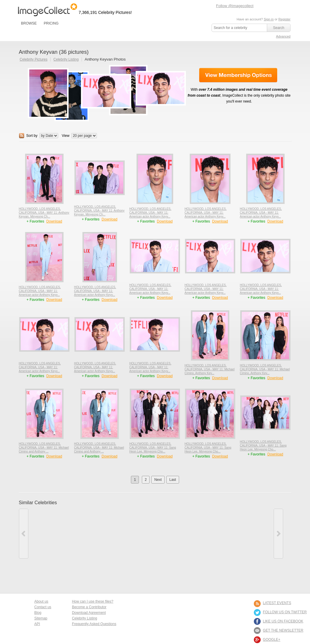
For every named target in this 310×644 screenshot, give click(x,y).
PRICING (51, 23)
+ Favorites (36, 221)
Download (54, 221)
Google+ (272, 640)
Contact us (43, 607)
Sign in (269, 19)
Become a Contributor (89, 607)
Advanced (283, 36)
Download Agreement (89, 613)
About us (41, 601)
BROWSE (29, 23)
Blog (38, 613)
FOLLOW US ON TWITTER (285, 612)
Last (173, 480)
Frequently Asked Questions (94, 624)
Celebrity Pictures (34, 59)
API (37, 624)
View (66, 136)
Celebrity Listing (66, 59)
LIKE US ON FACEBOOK (283, 621)
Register (284, 19)
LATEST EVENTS (277, 603)
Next (158, 480)
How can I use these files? (92, 601)
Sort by (32, 136)
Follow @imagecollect (235, 6)
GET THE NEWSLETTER (283, 630)
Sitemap (41, 618)
